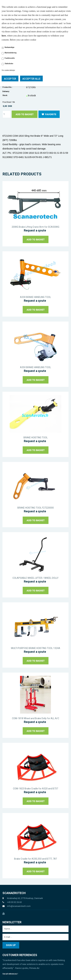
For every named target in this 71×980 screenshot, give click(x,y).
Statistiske (9, 64)
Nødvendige (9, 47)
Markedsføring (11, 53)
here (4, 36)
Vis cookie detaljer (8, 70)
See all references (10, 974)
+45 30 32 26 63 (14, 902)
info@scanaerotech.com (19, 906)
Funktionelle (10, 58)
